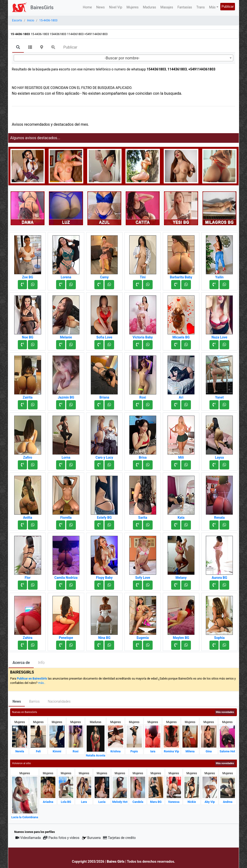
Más (212, 7)
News (101, 7)
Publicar (228, 6)
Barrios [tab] (34, 701)
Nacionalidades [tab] (59, 701)
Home (87, 7)
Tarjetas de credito (119, 838)
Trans (201, 7)
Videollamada (28, 838)
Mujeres (133, 7)
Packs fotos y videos (61, 838)
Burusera (91, 838)
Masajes (167, 7)
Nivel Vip (116, 7)
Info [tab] (41, 663)
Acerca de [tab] (21, 663)
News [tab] (17, 701)
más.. (42, 683)
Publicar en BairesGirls (32, 679)
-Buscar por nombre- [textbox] (122, 58)
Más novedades (225, 712)
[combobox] (123, 58)
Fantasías (185, 7)
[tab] (18, 48)
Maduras (150, 7)
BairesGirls (42, 7)
